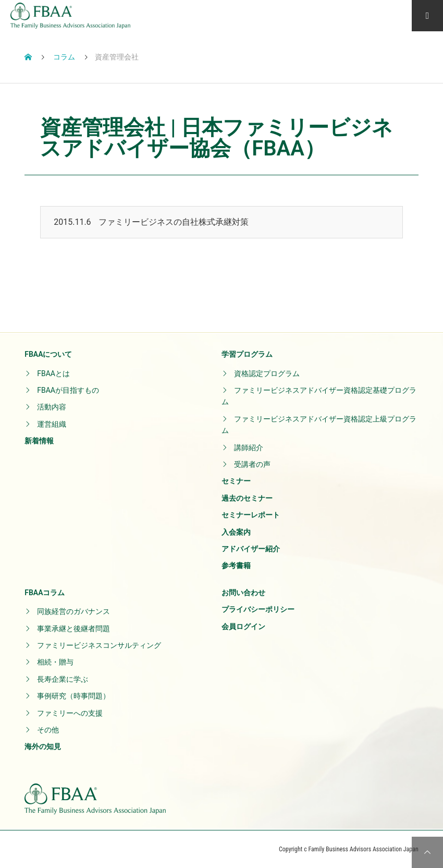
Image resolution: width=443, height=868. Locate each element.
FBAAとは (53, 373)
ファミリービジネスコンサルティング (99, 645)
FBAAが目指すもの (68, 390)
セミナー (236, 481)
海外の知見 (43, 746)
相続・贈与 (55, 662)
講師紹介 (249, 448)
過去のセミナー (247, 498)
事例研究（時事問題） (73, 696)
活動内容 (52, 407)
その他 (48, 730)
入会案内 (236, 532)
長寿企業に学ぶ (63, 679)
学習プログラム (247, 354)
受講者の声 (252, 464)
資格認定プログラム (267, 373)
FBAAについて (48, 354)
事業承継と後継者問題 (73, 629)
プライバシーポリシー (258, 609)
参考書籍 (236, 565)
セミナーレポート (251, 515)
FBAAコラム (45, 593)
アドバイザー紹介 (251, 549)
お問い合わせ (243, 593)
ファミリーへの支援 (70, 713)
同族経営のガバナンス (73, 611)
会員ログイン (243, 626)
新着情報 (39, 441)
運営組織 (52, 424)
